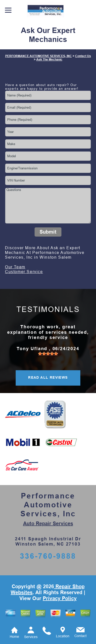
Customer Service (24, 272)
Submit (48, 232)
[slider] (48, 354)
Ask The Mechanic (49, 60)
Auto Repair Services (48, 523)
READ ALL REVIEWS (48, 377)
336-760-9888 (48, 556)
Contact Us (83, 56)
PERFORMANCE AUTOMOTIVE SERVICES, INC (39, 56)
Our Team (15, 267)
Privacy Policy (60, 598)
